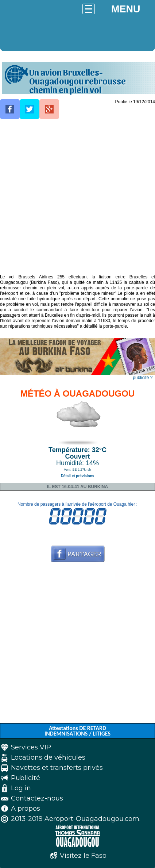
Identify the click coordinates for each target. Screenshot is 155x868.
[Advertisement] (77, 197)
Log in (21, 788)
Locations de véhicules (48, 757)
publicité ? (143, 378)
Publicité (26, 778)
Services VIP (31, 747)
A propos (26, 809)
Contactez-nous (37, 798)
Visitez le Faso (83, 856)
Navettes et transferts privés (57, 768)
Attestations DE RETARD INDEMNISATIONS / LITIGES (77, 731)
